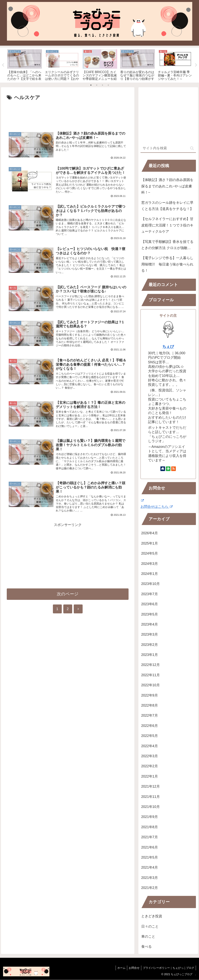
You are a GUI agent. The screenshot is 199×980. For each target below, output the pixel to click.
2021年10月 (151, 807)
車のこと (148, 936)
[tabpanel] (25, 64)
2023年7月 (150, 594)
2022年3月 (150, 756)
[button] (192, 148)
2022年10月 (151, 685)
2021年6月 (150, 847)
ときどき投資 (152, 916)
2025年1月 (150, 543)
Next (196, 65)
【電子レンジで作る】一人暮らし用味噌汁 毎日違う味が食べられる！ (167, 264)
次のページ (68, 599)
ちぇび (168, 347)
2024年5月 (150, 554)
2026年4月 (150, 533)
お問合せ (133, 968)
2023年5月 (150, 614)
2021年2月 (150, 888)
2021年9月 (150, 817)
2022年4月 (150, 746)
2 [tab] (97, 85)
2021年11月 (151, 797)
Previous (3, 65)
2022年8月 (150, 706)
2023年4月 (150, 624)
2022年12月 (151, 665)
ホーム (119, 968)
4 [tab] (108, 85)
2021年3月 (150, 878)
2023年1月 (150, 655)
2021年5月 (150, 857)
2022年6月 (150, 726)
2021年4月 (150, 868)
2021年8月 (150, 827)
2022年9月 (150, 695)
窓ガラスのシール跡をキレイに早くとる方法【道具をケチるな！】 (167, 206)
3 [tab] (102, 85)
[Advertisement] (68, 114)
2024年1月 (150, 574)
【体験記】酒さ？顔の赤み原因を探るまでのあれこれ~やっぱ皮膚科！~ (167, 186)
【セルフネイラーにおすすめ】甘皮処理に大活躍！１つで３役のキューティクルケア (167, 225)
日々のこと (150, 926)
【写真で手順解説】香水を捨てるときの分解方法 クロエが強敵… (167, 245)
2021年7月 (150, 837)
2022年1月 (150, 776)
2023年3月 (150, 635)
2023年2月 (150, 645)
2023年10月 (151, 584)
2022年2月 (150, 766)
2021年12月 (151, 787)
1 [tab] (91, 85)
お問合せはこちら (157, 507)
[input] (168, 148)
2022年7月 (150, 716)
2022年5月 (150, 736)
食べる (146, 947)
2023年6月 (150, 604)
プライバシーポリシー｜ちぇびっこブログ (168, 968)
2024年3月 (150, 564)
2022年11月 (151, 675)
